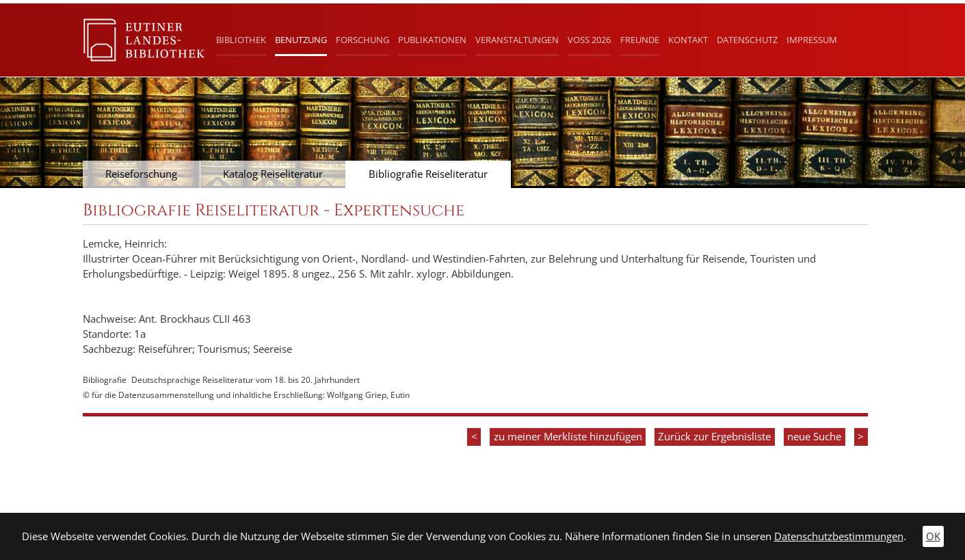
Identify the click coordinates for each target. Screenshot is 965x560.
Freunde (640, 40)
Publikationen (432, 40)
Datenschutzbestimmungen (839, 536)
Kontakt (688, 40)
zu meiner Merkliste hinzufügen (568, 437)
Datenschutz (747, 40)
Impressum (812, 40)
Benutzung (301, 40)
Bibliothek (241, 40)
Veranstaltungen (517, 40)
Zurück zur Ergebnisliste (714, 437)
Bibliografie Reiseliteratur (428, 174)
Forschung (362, 40)
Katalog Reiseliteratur (273, 174)
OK (933, 536)
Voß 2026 (589, 40)
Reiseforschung (141, 174)
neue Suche (814, 437)
